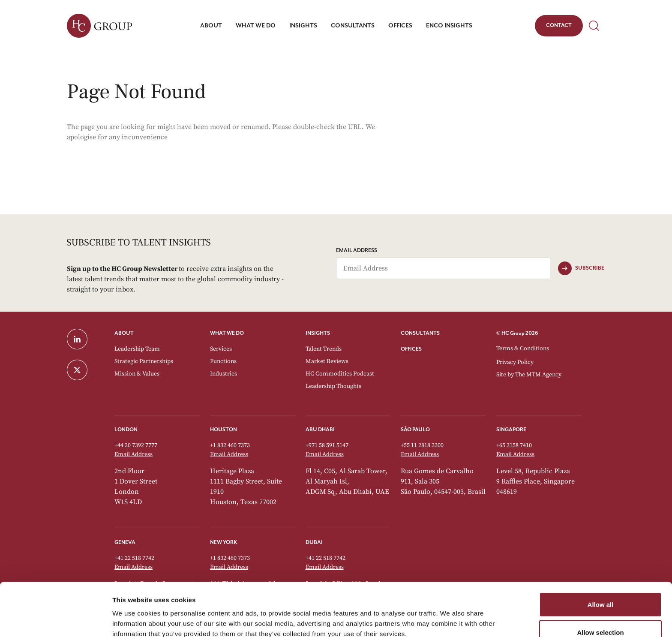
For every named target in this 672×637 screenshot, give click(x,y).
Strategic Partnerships (144, 361)
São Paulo (415, 430)
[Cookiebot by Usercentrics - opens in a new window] (55, 620)
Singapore (511, 430)
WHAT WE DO (227, 333)
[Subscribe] (581, 268)
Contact (559, 27)
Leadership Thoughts (333, 386)
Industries (223, 374)
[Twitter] (85, 370)
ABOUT (124, 333)
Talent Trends (324, 349)
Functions (223, 361)
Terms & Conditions (523, 349)
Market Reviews (327, 361)
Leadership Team (137, 349)
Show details (450, 620)
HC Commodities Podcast (340, 374)
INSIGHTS (318, 333)
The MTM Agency (538, 375)
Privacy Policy (515, 362)
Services (221, 349)
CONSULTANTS (420, 333)
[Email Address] (443, 268)
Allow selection (600, 591)
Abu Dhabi (320, 430)
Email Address (357, 251)
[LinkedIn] (85, 339)
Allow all (601, 563)
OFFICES (411, 349)
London (126, 430)
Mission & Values (137, 374)
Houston (223, 430)
